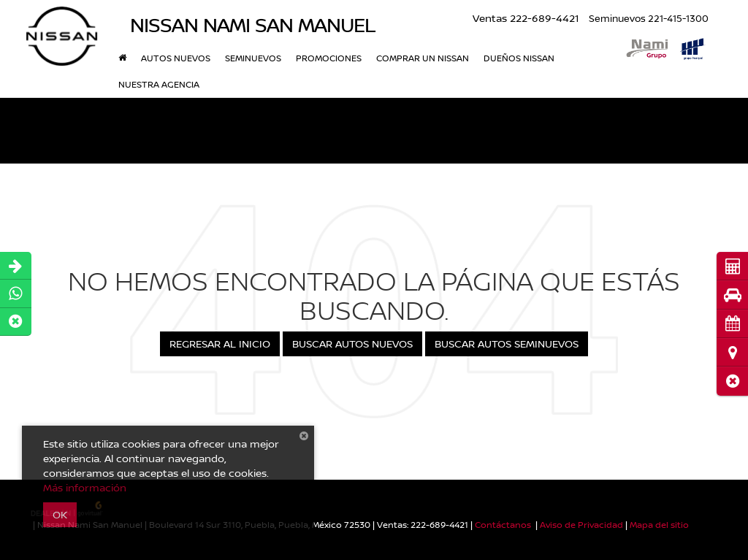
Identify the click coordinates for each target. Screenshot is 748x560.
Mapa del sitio (659, 525)
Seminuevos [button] (253, 58)
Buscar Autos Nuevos (352, 344)
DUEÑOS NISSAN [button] (519, 58)
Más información (85, 487)
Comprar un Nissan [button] (423, 58)
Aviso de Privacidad (581, 525)
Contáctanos (503, 525)
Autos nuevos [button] (176, 58)
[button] (732, 381)
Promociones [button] (329, 58)
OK (60, 514)
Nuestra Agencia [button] (159, 84)
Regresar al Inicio (220, 344)
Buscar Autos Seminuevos (507, 344)
